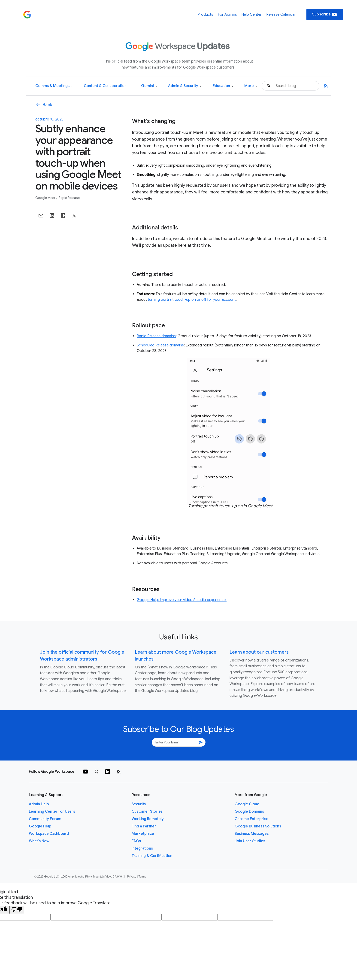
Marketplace (143, 834)
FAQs (136, 841)
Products (205, 15)
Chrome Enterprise (251, 819)
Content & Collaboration (107, 86)
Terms (142, 877)
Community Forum (45, 819)
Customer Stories (147, 812)
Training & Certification (152, 856)
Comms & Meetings (54, 86)
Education (223, 86)
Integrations (142, 848)
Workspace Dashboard (49, 834)
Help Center (251, 15)
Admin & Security (185, 86)
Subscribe (325, 15)
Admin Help (39, 804)
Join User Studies (250, 841)
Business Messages (252, 834)
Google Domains (249, 812)
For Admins (227, 15)
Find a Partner (144, 826)
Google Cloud (247, 804)
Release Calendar (281, 15)
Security (139, 804)
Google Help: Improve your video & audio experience (182, 600)
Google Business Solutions (258, 826)
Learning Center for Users (52, 812)
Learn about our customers (259, 652)
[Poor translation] (17, 910)
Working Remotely (148, 819)
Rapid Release (69, 198)
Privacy (132, 877)
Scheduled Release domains (160, 345)
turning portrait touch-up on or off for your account (192, 300)
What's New (39, 841)
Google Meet (46, 198)
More (251, 86)
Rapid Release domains (156, 336)
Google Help (40, 826)
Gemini (149, 86)
